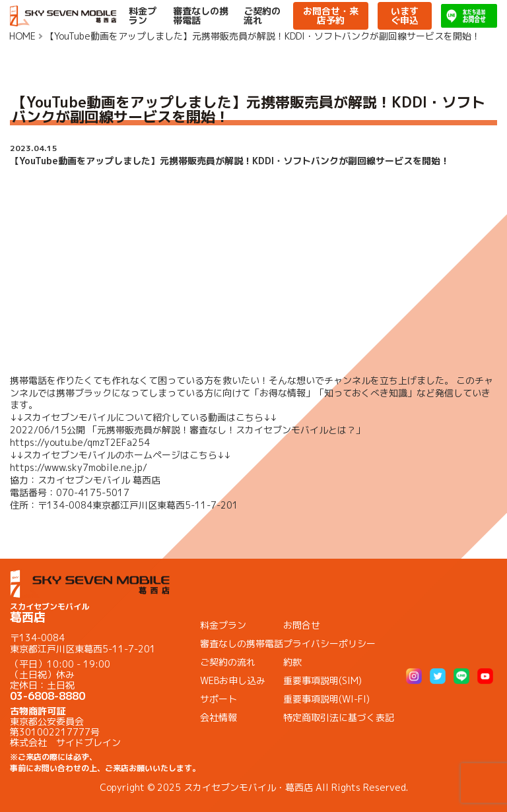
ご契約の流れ (262, 16)
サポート (219, 699)
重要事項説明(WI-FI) (326, 699)
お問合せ (302, 625)
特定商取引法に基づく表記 (339, 717)
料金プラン (143, 16)
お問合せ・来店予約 (331, 16)
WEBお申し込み (233, 680)
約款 (292, 662)
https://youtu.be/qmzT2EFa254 (80, 442)
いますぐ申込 (405, 16)
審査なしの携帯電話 (201, 16)
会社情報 (219, 717)
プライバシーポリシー (329, 643)
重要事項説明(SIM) (322, 680)
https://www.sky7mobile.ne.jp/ (79, 467)
